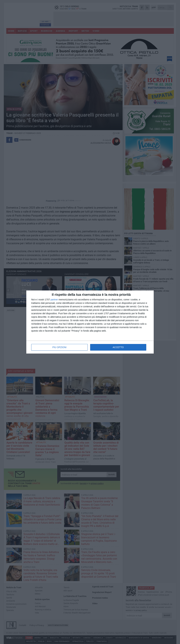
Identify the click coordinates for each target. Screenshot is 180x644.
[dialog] (90, 322)
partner (54, 300)
